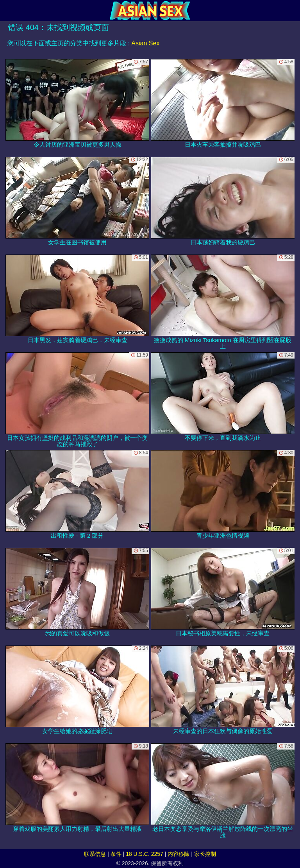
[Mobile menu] (7, 11)
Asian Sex (145, 43)
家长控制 (205, 854)
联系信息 (95, 854)
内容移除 (179, 854)
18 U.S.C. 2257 (145, 854)
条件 (116, 854)
